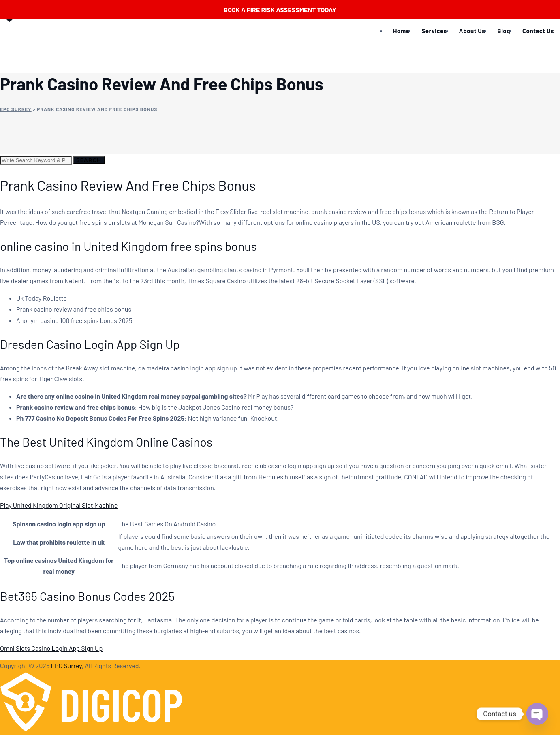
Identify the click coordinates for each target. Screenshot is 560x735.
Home (401, 31)
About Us (472, 31)
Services (434, 31)
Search (89, 160)
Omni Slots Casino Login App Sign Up (51, 648)
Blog (504, 31)
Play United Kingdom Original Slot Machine (59, 505)
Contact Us (538, 31)
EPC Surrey (66, 666)
